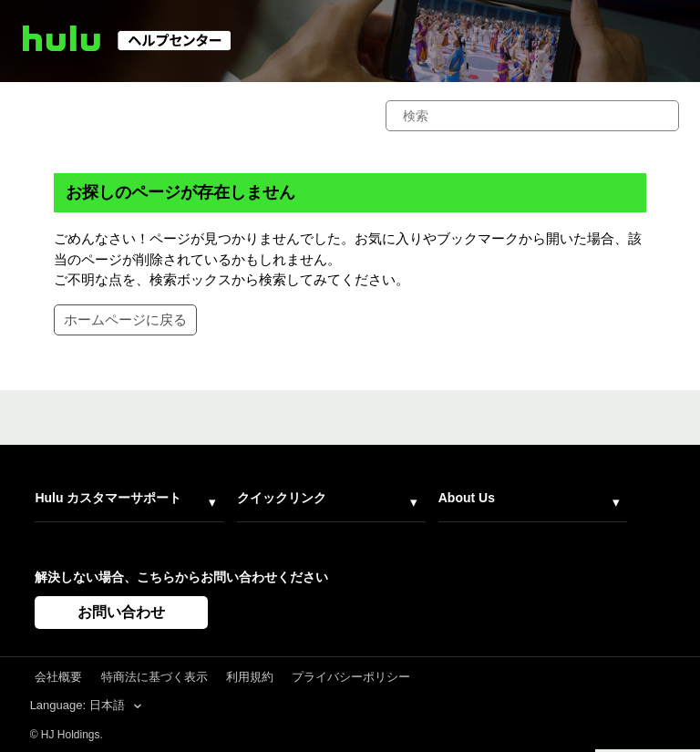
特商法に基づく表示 (154, 677)
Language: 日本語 (79, 705)
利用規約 (250, 677)
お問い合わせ (121, 612)
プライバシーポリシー (351, 677)
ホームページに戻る (125, 319)
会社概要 (58, 677)
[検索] (532, 116)
